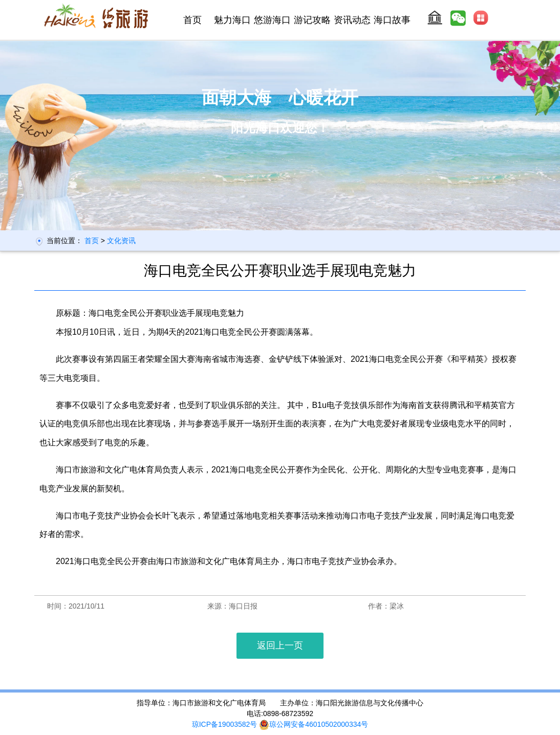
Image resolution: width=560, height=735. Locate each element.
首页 (192, 20)
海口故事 (392, 20)
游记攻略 (312, 20)
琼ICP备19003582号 (225, 724)
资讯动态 (352, 20)
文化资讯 (121, 241)
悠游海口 (272, 20)
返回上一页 (280, 645)
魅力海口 (232, 20)
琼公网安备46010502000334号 (314, 724)
